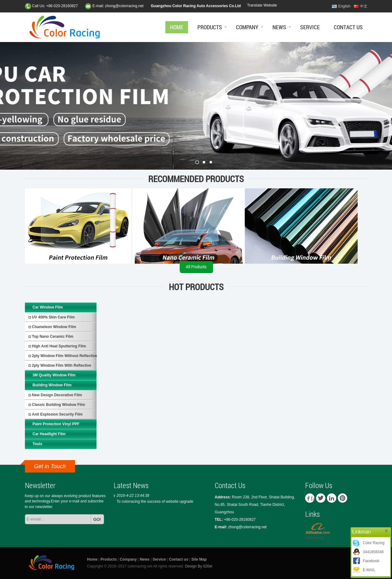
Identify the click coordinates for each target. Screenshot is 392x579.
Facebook (371, 561)
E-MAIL (369, 570)
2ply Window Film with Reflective (62, 365)
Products (210, 27)
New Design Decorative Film (57, 395)
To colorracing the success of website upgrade (155, 501)
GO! (97, 519)
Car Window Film (48, 307)
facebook (313, 498)
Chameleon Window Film (54, 327)
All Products (196, 267)
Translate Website (262, 5)
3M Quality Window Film (54, 375)
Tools (38, 444)
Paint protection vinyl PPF (56, 424)
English (344, 6)
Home (177, 27)
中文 (364, 6)
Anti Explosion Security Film (57, 414)
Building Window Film (52, 385)
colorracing (314, 538)
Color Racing (373, 543)
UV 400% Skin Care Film (53, 317)
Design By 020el (198, 566)
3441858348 (373, 552)
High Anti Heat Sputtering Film (59, 346)
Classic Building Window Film (59, 405)
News (279, 27)
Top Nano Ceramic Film (53, 337)
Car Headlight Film (49, 434)
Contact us (348, 27)
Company (247, 27)
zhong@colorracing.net (124, 6)
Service (310, 27)
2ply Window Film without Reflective (65, 356)
